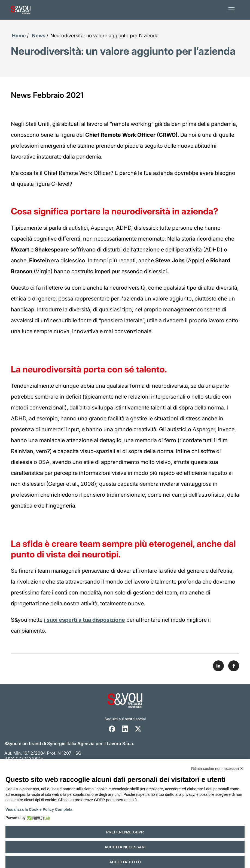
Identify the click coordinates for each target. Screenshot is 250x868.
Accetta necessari (125, 847)
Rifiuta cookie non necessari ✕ (217, 769)
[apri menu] (231, 10)
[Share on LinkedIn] (218, 666)
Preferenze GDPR (125, 832)
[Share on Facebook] (234, 666)
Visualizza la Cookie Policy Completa (39, 809)
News (39, 36)
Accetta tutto (125, 862)
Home (19, 36)
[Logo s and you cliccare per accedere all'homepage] (21, 10)
